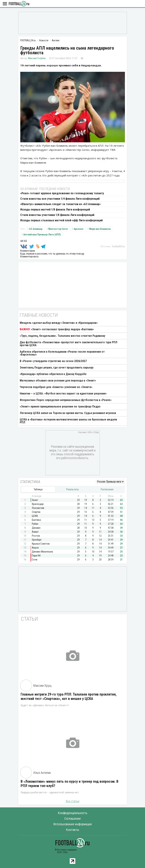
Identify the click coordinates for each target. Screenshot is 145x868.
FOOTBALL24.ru (19, 4)
